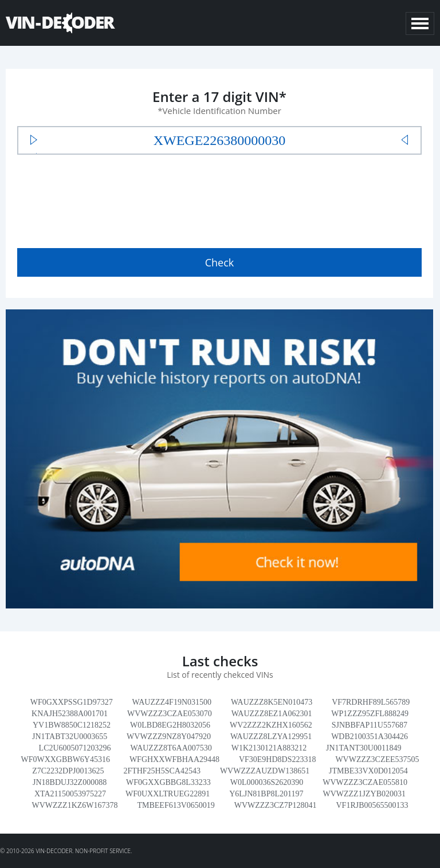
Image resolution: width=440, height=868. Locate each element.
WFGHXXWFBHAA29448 (174, 759)
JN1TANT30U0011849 (364, 748)
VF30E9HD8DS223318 (278, 759)
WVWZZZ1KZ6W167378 (74, 805)
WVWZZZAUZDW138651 (265, 771)
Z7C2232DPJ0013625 (68, 771)
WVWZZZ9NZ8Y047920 (169, 737)
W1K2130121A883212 (269, 748)
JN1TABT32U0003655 (70, 737)
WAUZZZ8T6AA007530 (171, 748)
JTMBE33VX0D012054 (368, 771)
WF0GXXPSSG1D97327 (72, 702)
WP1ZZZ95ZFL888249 (370, 714)
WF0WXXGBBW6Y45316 (65, 759)
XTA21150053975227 (70, 794)
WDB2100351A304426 (370, 737)
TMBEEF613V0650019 (176, 805)
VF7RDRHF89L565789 (371, 702)
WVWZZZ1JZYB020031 (364, 794)
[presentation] (104, 199)
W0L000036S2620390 (267, 782)
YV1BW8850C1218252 (72, 725)
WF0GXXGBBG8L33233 (168, 782)
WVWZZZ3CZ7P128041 (276, 805)
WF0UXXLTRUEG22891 (168, 794)
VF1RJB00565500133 (372, 805)
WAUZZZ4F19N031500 (172, 702)
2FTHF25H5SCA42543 (162, 771)
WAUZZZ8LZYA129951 (271, 737)
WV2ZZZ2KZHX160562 (271, 725)
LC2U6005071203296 (75, 748)
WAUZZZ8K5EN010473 (272, 702)
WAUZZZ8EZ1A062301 (272, 714)
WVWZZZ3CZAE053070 (170, 714)
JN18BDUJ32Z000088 (70, 782)
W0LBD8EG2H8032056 (170, 725)
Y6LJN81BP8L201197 (266, 794)
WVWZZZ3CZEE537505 (377, 759)
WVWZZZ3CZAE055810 (365, 782)
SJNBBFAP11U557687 (370, 725)
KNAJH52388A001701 (70, 714)
